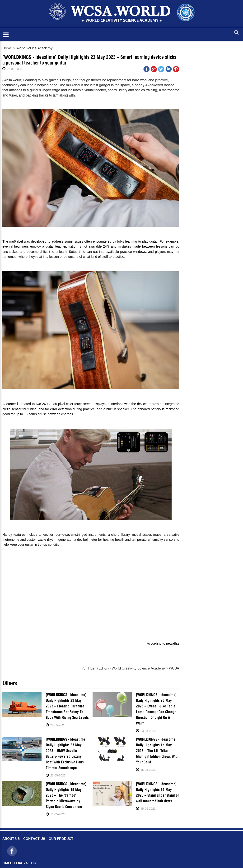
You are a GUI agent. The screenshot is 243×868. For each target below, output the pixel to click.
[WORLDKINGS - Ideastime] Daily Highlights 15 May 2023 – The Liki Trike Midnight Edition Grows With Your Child (157, 751)
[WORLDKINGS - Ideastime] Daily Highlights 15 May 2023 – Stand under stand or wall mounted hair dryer (157, 792)
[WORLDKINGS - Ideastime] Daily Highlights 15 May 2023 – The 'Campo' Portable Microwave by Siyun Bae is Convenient (66, 795)
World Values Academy (35, 48)
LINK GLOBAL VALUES (19, 863)
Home (7, 48)
